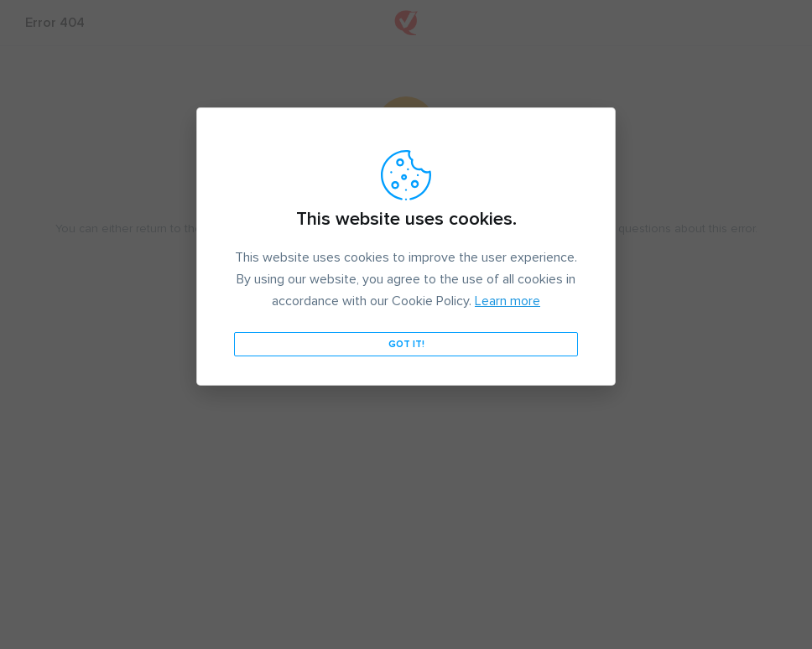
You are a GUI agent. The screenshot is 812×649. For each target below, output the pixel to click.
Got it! (406, 344)
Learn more (507, 301)
